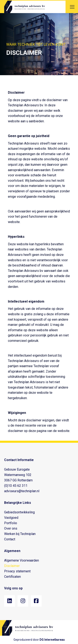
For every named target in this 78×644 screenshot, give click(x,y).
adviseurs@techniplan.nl (22, 491)
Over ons (11, 528)
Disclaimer (12, 566)
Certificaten (12, 577)
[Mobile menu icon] (72, 7)
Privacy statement (17, 571)
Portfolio (11, 523)
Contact (10, 539)
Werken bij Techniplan (20, 534)
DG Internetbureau (52, 640)
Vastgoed (11, 518)
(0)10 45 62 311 (16, 486)
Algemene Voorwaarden (22, 560)
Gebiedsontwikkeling (19, 512)
